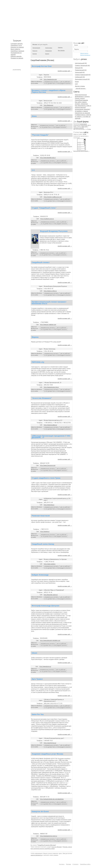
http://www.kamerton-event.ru (49, 836)
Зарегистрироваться (85, 55)
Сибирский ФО (80, 77)
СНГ (76, 84)
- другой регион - (81, 88)
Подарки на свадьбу (17, 58)
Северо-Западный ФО (82, 65)
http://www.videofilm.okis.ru (48, 158)
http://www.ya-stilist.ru (50, 291)
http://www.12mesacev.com (48, 465)
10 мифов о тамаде (81, 111)
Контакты (62, 864)
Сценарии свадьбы (17, 44)
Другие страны (80, 86)
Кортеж (35, 54)
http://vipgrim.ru (45, 531)
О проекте (76, 864)
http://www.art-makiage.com (48, 324)
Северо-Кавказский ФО (83, 75)
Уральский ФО (80, 72)
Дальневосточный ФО (82, 79)
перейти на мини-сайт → (65, 71)
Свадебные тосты (16, 45)
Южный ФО (79, 68)
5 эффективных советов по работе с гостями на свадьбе (83, 117)
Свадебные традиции (17, 51)
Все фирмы (61, 50)
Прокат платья (80, 98)
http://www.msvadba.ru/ (50, 425)
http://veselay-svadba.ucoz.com (53, 197)
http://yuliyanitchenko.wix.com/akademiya (52, 799)
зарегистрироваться (36, 855)
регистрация (83, 124)
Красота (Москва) (57, 847)
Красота (35, 51)
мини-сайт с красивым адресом (81, 127)
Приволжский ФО (81, 70)
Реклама (68, 864)
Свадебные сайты (85, 864)
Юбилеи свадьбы (16, 56)
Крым (77, 82)
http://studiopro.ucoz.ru (47, 219)
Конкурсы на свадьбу (17, 47)
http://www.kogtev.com (50, 79)
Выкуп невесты (15, 49)
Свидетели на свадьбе (82, 113)
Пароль (77, 49)
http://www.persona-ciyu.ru (51, 387)
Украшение (48, 51)
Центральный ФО (81, 63)
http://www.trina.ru (49, 505)
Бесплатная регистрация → (81, 151)
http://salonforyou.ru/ (50, 743)
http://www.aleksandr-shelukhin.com (50, 640)
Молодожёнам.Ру (11, 19)
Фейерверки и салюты (82, 96)
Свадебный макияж (81, 100)
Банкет (47, 54)
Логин (76, 45)
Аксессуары (49, 48)
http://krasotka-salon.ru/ (51, 595)
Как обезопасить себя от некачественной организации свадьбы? (83, 107)
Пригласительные (81, 95)
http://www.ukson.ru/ (45, 666)
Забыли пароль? (84, 53)
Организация (36, 48)
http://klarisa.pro (48, 105)
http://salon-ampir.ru (50, 564)
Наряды (60, 47)
